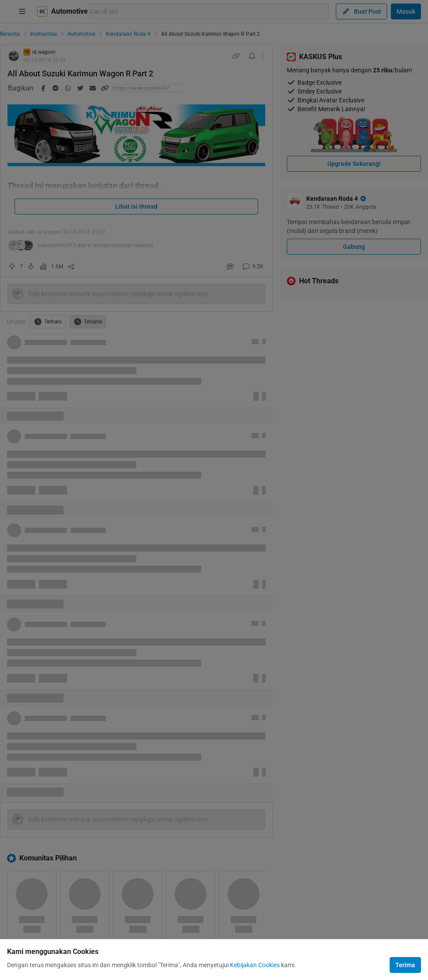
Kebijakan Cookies (255, 965)
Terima (405, 965)
